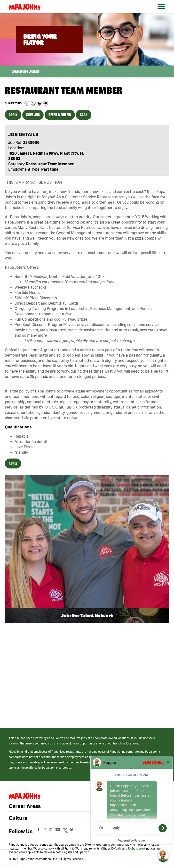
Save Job (33, 115)
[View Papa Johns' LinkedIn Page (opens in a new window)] (52, 831)
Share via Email (46, 103)
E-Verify (116, 848)
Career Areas (25, 806)
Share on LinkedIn (40, 103)
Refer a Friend (60, 115)
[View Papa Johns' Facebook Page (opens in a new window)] (39, 831)
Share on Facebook (27, 103)
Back (84, 115)
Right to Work (137, 848)
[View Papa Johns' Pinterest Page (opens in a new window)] (72, 831)
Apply (13, 115)
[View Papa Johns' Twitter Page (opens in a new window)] (66, 831)
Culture (18, 818)
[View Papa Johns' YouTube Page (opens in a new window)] (59, 831)
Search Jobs (26, 71)
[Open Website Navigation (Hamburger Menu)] (162, 13)
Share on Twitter (33, 103)
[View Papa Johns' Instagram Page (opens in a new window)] (45, 831)
